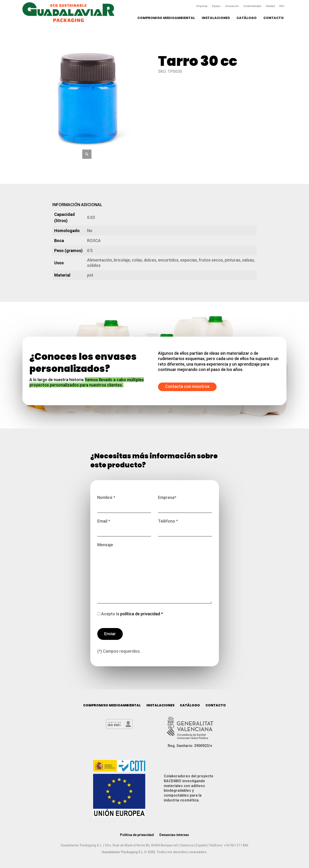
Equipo (216, 6)
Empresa (202, 6)
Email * (124, 526)
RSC (282, 6)
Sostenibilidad (252, 6)
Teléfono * (185, 526)
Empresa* (185, 502)
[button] (87, 154)
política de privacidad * (141, 614)
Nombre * (124, 502)
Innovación (232, 6)
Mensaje (155, 573)
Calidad (270, 6)
